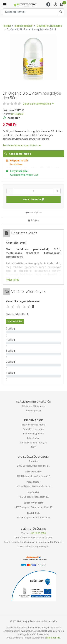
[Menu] (48, 5)
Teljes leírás (13, 280)
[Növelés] (57, 191)
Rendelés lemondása (34, 429)
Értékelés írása (15, 321)
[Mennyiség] (33, 191)
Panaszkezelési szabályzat (33, 443)
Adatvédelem (33, 438)
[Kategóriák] (5, 5)
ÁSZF (33, 447)
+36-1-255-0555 (38, 533)
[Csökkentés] (10, 191)
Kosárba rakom (33, 199)
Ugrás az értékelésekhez (39, 104)
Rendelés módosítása (33, 425)
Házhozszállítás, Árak (33, 406)
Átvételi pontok (34, 411)
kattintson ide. (53, 638)
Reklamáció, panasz (33, 434)
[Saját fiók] (55, 5)
